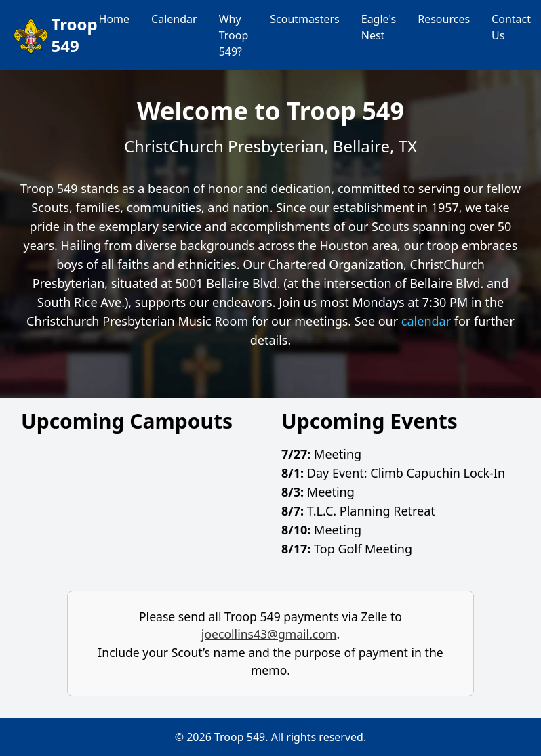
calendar (426, 321)
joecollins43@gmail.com (269, 634)
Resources (444, 19)
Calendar (174, 19)
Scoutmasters (304, 19)
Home (115, 19)
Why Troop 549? (234, 35)
